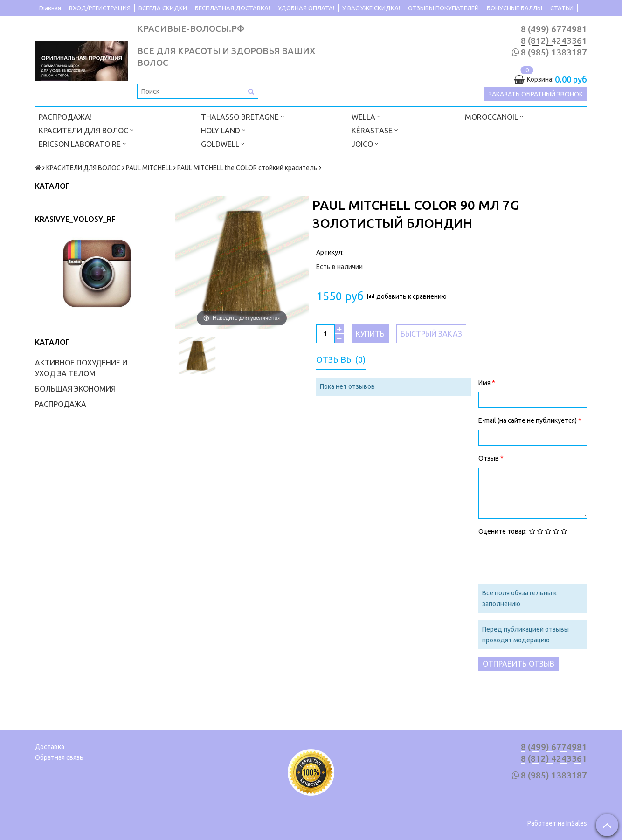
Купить (370, 334)
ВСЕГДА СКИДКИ (163, 8)
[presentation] (549, 559)
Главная (50, 8)
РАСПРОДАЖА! (65, 117)
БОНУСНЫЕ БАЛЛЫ (515, 8)
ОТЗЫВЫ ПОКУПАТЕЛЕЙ (443, 8)
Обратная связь (59, 757)
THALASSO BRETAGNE (243, 116)
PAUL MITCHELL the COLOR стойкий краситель (247, 168)
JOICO (365, 143)
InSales (577, 823)
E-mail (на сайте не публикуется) (528, 420)
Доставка (50, 747)
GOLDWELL (223, 143)
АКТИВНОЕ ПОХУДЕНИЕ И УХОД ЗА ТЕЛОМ (81, 368)
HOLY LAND (223, 130)
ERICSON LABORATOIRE (83, 143)
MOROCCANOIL (494, 116)
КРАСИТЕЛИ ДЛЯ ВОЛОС (86, 130)
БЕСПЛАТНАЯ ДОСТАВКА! (232, 8)
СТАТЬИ (562, 8)
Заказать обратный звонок (536, 94)
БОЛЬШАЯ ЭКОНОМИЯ (75, 389)
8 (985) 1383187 (554, 52)
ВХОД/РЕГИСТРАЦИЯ (100, 8)
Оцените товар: (503, 531)
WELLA (366, 116)
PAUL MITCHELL (149, 168)
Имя (485, 383)
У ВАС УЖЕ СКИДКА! (371, 8)
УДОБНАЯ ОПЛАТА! (306, 8)
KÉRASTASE (375, 130)
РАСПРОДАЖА (61, 404)
